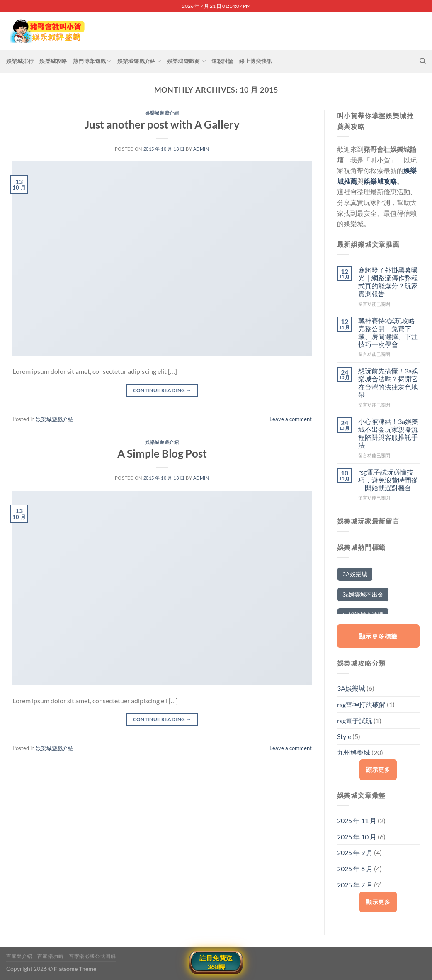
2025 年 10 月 (357, 837)
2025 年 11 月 (357, 820)
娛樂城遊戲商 (186, 61)
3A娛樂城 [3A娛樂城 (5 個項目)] (355, 574)
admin (201, 149)
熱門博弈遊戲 (92, 61)
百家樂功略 (50, 956)
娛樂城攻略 (53, 61)
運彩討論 (222, 61)
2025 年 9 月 (355, 852)
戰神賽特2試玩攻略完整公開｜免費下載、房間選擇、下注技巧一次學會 (388, 333)
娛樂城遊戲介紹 (139, 61)
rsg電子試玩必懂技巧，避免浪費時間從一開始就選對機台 (388, 480)
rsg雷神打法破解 (361, 704)
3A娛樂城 (351, 688)
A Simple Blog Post (162, 453)
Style (344, 736)
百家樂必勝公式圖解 (92, 956)
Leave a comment (291, 419)
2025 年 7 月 (355, 885)
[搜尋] (423, 61)
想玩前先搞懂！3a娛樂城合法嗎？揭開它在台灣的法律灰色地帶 (388, 383)
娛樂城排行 (20, 61)
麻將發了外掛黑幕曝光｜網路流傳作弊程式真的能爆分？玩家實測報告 (388, 282)
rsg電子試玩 (355, 720)
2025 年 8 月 (355, 869)
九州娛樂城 (354, 752)
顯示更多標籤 (378, 636)
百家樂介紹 (19, 956)
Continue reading (162, 390)
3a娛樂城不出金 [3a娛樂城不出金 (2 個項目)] (363, 594)
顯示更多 (378, 769)
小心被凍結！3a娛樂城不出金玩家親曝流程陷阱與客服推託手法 (388, 433)
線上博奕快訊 (256, 61)
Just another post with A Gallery (162, 124)
